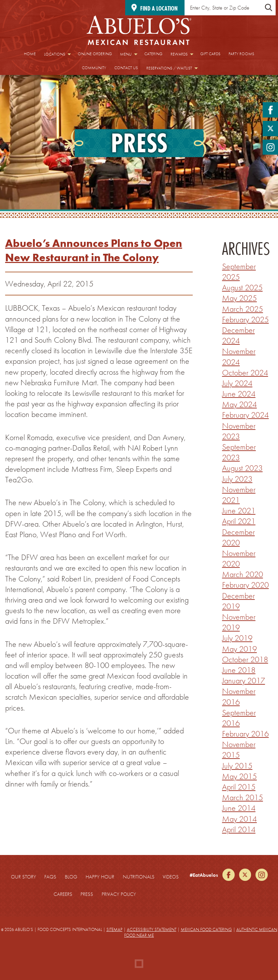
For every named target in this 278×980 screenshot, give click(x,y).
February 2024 (245, 415)
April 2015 (239, 787)
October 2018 (245, 659)
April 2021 (239, 521)
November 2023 (239, 431)
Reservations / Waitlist (169, 68)
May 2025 (239, 298)
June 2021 (239, 510)
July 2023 (237, 479)
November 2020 (239, 558)
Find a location (159, 8)
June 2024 (239, 394)
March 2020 (243, 574)
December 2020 (238, 537)
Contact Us (126, 68)
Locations (55, 54)
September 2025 (239, 271)
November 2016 (239, 696)
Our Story (24, 877)
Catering (153, 54)
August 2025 (242, 287)
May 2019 (239, 649)
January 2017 (244, 680)
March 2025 (243, 309)
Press (87, 894)
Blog (71, 877)
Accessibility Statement (152, 929)
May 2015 (239, 776)
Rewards (179, 54)
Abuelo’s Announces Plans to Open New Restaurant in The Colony (94, 251)
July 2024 (237, 383)
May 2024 (239, 404)
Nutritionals (139, 877)
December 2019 (238, 601)
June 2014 (239, 808)
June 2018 (239, 670)
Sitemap (114, 929)
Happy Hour (100, 877)
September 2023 (239, 452)
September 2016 (239, 718)
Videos (171, 877)
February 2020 (245, 585)
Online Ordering (95, 54)
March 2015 (243, 797)
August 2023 (242, 468)
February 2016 (245, 734)
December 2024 (238, 335)
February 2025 (245, 319)
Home (30, 54)
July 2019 (237, 638)
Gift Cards (210, 54)
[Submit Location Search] (268, 8)
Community (94, 68)
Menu (126, 54)
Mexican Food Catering (206, 929)
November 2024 (239, 356)
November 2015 (239, 749)
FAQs (50, 877)
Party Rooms (241, 54)
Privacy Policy (119, 894)
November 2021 (239, 495)
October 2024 (245, 372)
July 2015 (237, 766)
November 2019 (239, 622)
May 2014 (239, 819)
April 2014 (239, 829)
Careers (63, 894)
